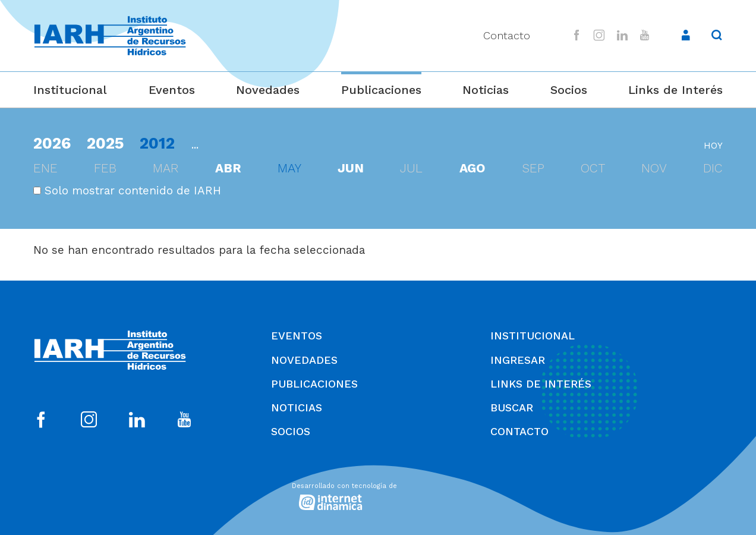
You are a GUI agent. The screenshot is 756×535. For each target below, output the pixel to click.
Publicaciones (381, 90)
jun (351, 168)
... (195, 145)
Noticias (486, 90)
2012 (157, 143)
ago (472, 168)
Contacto (507, 35)
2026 (52, 143)
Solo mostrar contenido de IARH (127, 191)
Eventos (172, 90)
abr (228, 168)
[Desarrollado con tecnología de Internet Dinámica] (378, 494)
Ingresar (518, 360)
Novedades (268, 90)
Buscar (512, 407)
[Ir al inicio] (110, 36)
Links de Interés (675, 90)
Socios (569, 90)
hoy (713, 146)
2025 (105, 143)
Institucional (70, 90)
